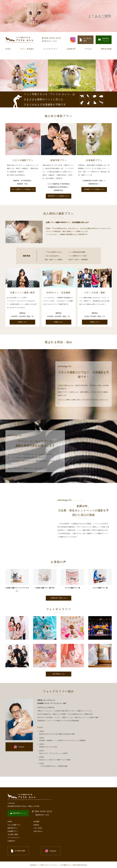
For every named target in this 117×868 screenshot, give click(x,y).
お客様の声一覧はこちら (59, 598)
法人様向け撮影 (13, 834)
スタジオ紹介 (38, 828)
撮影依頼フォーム (18, 813)
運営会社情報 (106, 49)
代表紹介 (36, 825)
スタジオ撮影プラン (14, 825)
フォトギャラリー (50, 49)
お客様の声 (71, 49)
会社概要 (36, 822)
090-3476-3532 (51, 38)
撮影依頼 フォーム (104, 40)
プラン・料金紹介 (27, 49)
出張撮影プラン (13, 831)
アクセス (88, 49)
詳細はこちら (22, 322)
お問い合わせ (38, 831)
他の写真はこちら (59, 674)
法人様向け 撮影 (86, 40)
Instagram (19, 747)
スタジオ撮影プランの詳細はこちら (23, 189)
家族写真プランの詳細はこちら (59, 196)
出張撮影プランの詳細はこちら (94, 189)
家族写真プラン (13, 828)
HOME (8, 49)
